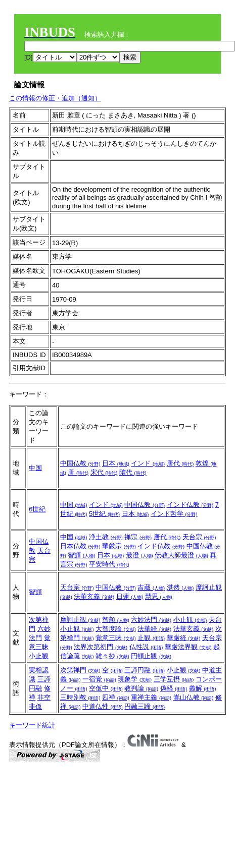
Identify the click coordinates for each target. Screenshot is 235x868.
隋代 (133, 472)
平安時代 (109, 564)
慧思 (159, 596)
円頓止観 (151, 656)
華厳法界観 (188, 647)
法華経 (154, 629)
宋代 (104, 472)
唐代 (180, 463)
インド (148, 463)
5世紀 (104, 514)
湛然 (180, 587)
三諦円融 (145, 670)
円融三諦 (145, 706)
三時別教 (80, 697)
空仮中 (106, 688)
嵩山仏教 (194, 697)
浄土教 (106, 537)
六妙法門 (151, 620)
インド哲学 (174, 514)
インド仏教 (190, 505)
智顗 (81, 555)
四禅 (116, 697)
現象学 (135, 679)
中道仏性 (103, 706)
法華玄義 (94, 596)
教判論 (141, 688)
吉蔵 (151, 587)
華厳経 (184, 638)
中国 (35, 468)
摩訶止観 (80, 620)
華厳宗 (119, 546)
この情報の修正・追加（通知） (55, 98)
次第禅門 (80, 670)
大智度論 (116, 629)
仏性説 (146, 647)
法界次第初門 (101, 647)
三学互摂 (174, 679)
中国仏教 (80, 463)
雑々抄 (112, 656)
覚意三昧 (116, 638)
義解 (203, 688)
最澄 (139, 555)
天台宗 (199, 537)
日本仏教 (80, 546)
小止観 (39, 656)
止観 (151, 638)
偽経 (174, 688)
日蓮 (130, 596)
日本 (116, 463)
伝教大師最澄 (181, 555)
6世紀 (37, 509)
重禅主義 (151, 697)
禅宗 (138, 537)
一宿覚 (99, 679)
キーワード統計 (32, 725)
